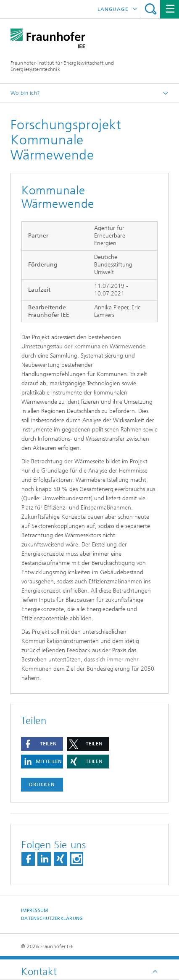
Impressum (34, 911)
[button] (42, 744)
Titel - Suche (151, 9)
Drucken (42, 784)
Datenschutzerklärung (52, 919)
